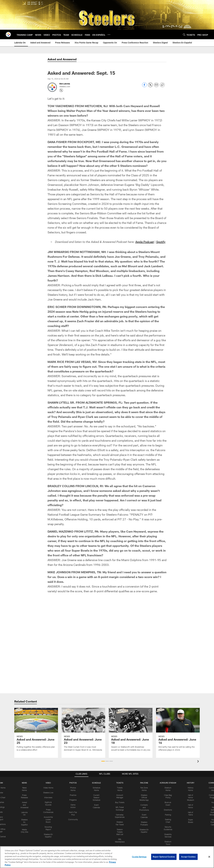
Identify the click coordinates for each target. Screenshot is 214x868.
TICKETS (120, 783)
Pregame (73, 800)
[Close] (209, 857)
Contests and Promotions (144, 807)
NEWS (24, 783)
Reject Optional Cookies (164, 857)
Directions (168, 810)
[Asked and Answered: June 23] (83, 731)
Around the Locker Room (48, 820)
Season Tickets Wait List (120, 832)
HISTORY (191, 783)
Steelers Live (48, 793)
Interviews (48, 797)
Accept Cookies (188, 857)
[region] (107, 857)
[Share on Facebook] (144, 86)
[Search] (184, 35)
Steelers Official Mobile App (144, 798)
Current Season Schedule (96, 798)
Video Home (48, 788)
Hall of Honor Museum (191, 798)
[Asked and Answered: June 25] (36, 731)
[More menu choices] (109, 35)
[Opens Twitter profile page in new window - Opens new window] (61, 90)
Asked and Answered (24, 805)
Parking (168, 815)
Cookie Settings (139, 857)
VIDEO (48, 783)
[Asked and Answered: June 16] (178, 731)
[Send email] (156, 86)
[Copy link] (162, 85)
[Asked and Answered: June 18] (131, 731)
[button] (103, 761)
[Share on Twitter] (150, 86)
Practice (73, 795)
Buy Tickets (120, 802)
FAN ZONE (144, 783)
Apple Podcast (145, 242)
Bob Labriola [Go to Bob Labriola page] (65, 84)
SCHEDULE (96, 783)
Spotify (161, 242)
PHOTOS (73, 783)
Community (73, 819)
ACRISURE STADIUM (168, 783)
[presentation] (199, 762)
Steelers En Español (24, 822)
